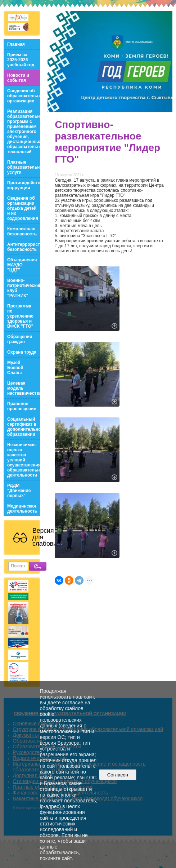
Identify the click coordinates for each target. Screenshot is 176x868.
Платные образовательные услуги (24, 167)
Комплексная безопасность (22, 231)
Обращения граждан (20, 339)
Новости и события (18, 78)
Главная (16, 44)
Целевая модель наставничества (24, 388)
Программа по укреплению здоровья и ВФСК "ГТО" (20, 316)
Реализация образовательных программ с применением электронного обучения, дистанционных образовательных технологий (24, 132)
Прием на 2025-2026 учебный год (21, 60)
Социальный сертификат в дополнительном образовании (24, 427)
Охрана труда (22, 352)
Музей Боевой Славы (15, 368)
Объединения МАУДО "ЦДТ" (22, 265)
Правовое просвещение (22, 406)
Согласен (118, 775)
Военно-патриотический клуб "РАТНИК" (24, 288)
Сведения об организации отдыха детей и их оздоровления (23, 208)
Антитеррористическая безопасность (24, 247)
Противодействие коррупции (24, 185)
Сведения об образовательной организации (24, 96)
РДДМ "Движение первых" (19, 491)
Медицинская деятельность (22, 509)
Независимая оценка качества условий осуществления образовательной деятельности (24, 460)
